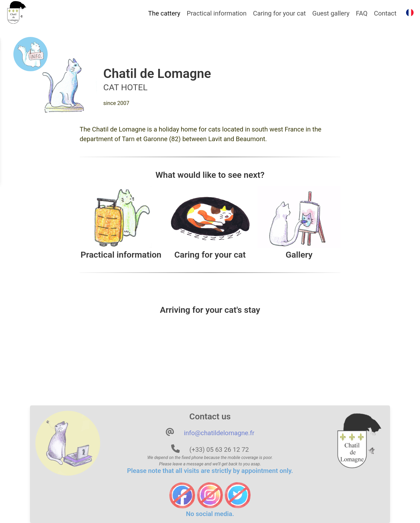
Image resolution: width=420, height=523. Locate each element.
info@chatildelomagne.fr (219, 433)
